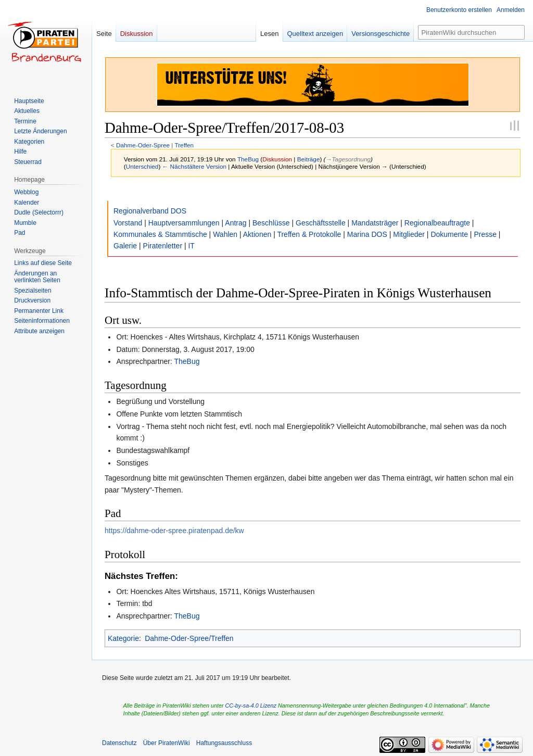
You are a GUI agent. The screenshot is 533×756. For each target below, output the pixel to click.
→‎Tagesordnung (348, 159)
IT (191, 246)
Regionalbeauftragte (437, 223)
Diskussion (277, 159)
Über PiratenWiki (167, 743)
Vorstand (128, 223)
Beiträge (309, 159)
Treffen (184, 145)
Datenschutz (119, 743)
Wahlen (225, 234)
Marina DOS (367, 234)
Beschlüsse (271, 223)
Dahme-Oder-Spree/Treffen (189, 638)
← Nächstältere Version (194, 166)
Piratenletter (163, 246)
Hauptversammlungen (184, 223)
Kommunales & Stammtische (160, 234)
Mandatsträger (375, 223)
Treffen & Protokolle (309, 234)
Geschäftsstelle (321, 223)
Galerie (125, 246)
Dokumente (449, 234)
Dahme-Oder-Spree (143, 145)
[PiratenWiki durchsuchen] (471, 32)
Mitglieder (409, 234)
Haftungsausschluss (224, 743)
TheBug (187, 361)
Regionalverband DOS (150, 211)
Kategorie (123, 638)
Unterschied (142, 166)
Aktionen (257, 234)
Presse (485, 234)
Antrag (236, 223)
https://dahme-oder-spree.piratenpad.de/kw (174, 531)
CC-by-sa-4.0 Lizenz (251, 705)
